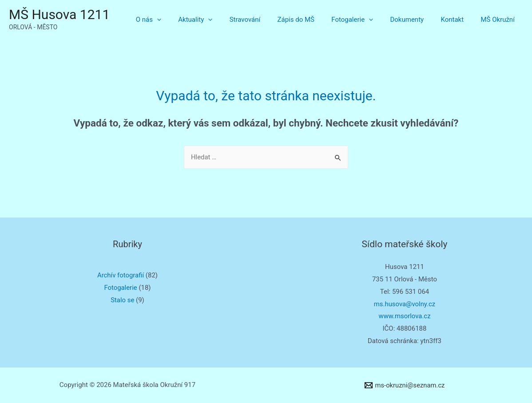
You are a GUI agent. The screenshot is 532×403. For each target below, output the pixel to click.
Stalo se (123, 300)
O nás (176, 20)
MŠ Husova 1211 (59, 14)
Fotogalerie (365, 20)
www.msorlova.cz (405, 316)
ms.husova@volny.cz (405, 304)
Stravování (265, 20)
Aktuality (219, 20)
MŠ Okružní (500, 20)
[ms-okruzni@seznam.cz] (404, 385)
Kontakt (458, 20)
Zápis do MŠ (312, 20)
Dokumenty (416, 20)
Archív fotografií (121, 275)
